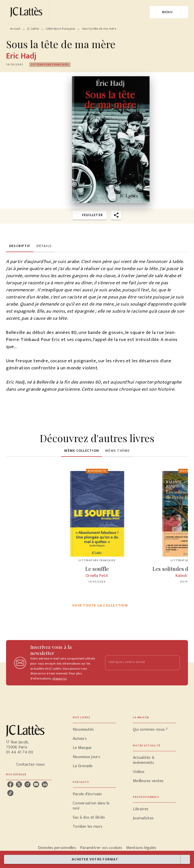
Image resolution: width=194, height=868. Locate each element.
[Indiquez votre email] (136, 663)
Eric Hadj (21, 56)
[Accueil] (27, 12)
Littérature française (60, 29)
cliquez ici (59, 679)
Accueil (15, 29)
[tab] (20, 246)
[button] (50, 65)
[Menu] (169, 12)
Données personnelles (57, 848)
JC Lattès (33, 29)
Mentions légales (141, 848)
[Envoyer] (174, 663)
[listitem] (10, 784)
